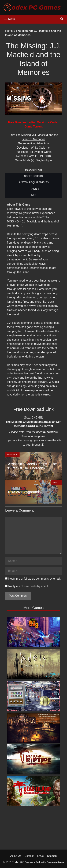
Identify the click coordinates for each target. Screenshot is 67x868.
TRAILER (33, 189)
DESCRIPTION (33, 170)
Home (9, 31)
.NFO (33, 195)
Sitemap (52, 856)
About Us (16, 856)
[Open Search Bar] (62, 19)
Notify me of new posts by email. (28, 586)
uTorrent (49, 432)
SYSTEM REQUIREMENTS (33, 182)
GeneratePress (55, 862)
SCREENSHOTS (34, 176)
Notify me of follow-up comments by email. (34, 579)
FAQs (40, 856)
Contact (29, 856)
